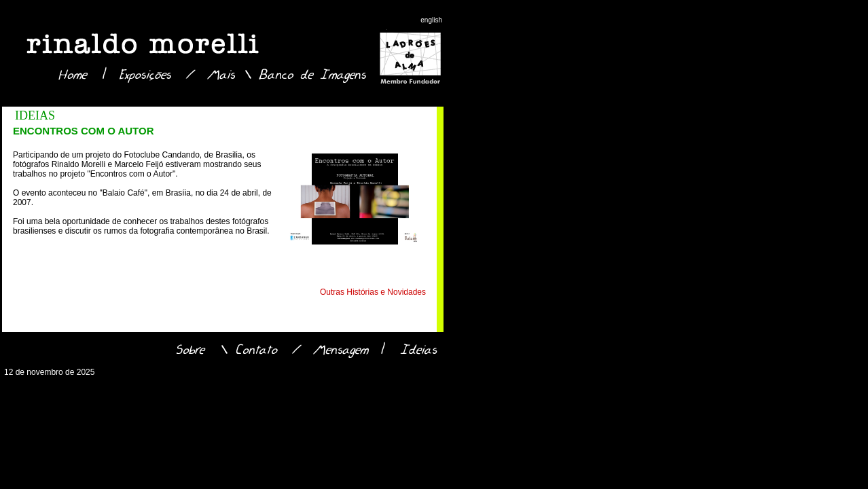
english (431, 20)
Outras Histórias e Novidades (373, 292)
